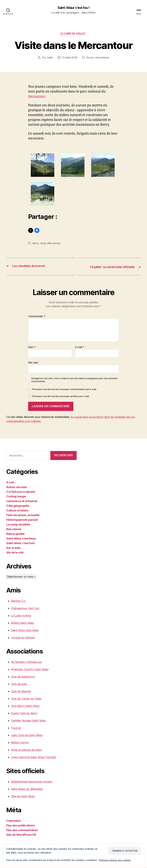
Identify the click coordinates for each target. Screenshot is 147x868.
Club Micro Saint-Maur (25, 706)
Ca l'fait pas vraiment (21, 492)
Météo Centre (20, 743)
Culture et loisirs (17, 511)
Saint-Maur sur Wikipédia (27, 789)
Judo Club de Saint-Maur (27, 736)
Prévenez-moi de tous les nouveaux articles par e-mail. (61, 397)
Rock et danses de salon (26, 750)
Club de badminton (23, 677)
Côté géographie (18, 506)
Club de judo (19, 684)
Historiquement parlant (22, 520)
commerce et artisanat (22, 502)
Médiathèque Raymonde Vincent (32, 782)
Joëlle (49, 59)
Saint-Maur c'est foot (20, 544)
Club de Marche (21, 692)
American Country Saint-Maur (30, 670)
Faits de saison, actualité (23, 516)
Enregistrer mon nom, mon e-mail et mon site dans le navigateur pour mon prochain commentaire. (74, 380)
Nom (32, 348)
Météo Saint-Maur (23, 623)
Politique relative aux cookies (116, 860)
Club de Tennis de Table (26, 699)
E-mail (80, 348)
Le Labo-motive (21, 616)
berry (36, 244)
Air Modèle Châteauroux (26, 662)
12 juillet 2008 (70, 59)
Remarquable (15, 534)
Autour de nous (16, 488)
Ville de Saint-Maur (23, 797)
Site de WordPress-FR (21, 835)
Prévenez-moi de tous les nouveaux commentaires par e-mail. (64, 390)
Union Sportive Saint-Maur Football (33, 758)
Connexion (14, 821)
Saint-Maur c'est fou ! (73, 8)
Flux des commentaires (22, 831)
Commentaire (37, 317)
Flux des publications (20, 826)
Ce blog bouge (16, 497)
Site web (33, 363)
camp (43, 244)
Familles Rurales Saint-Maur (28, 721)
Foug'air (16, 728)
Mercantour (37, 97)
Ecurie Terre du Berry (24, 714)
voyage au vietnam (23, 638)
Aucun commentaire (98, 59)
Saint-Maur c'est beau (21, 539)
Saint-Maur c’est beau (25, 631)
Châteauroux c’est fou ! (25, 609)
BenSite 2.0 (18, 601)
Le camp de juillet (74, 34)
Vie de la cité (15, 553)
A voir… (11, 483)
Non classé (14, 530)
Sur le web (13, 548)
